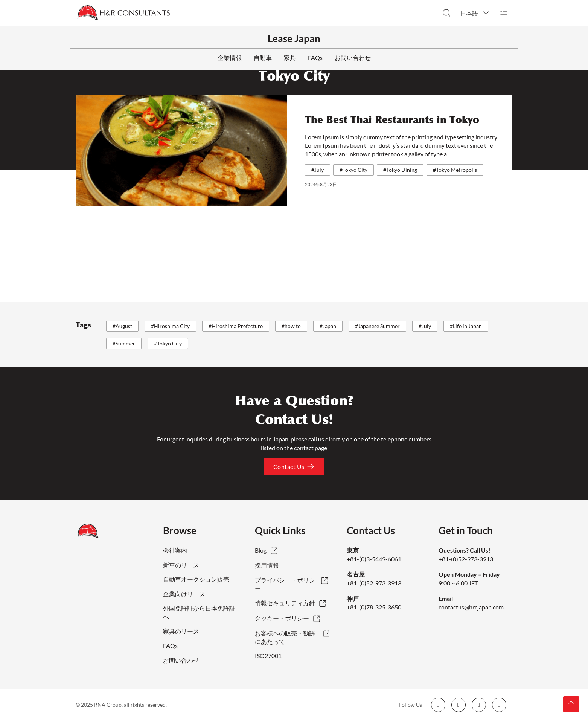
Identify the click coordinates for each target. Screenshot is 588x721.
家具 (290, 57)
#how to (291, 326)
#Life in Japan (466, 326)
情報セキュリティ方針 (285, 603)
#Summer (124, 343)
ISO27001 (268, 656)
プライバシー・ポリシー (285, 584)
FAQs (315, 57)
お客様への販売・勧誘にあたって (285, 637)
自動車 (263, 57)
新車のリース (181, 565)
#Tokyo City (353, 170)
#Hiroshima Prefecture (236, 326)
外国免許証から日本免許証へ (199, 612)
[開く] (504, 13)
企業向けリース (184, 594)
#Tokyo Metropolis (455, 170)
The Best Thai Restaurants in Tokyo (392, 120)
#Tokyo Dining (400, 170)
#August (122, 326)
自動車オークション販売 (196, 579)
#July (318, 170)
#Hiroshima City (170, 326)
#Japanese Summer (377, 326)
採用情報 (267, 565)
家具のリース (181, 631)
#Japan (328, 326)
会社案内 (175, 550)
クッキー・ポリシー (282, 618)
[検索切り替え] (446, 13)
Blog (261, 550)
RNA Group (108, 705)
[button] (475, 13)
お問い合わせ (353, 57)
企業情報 (230, 57)
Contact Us (294, 467)
